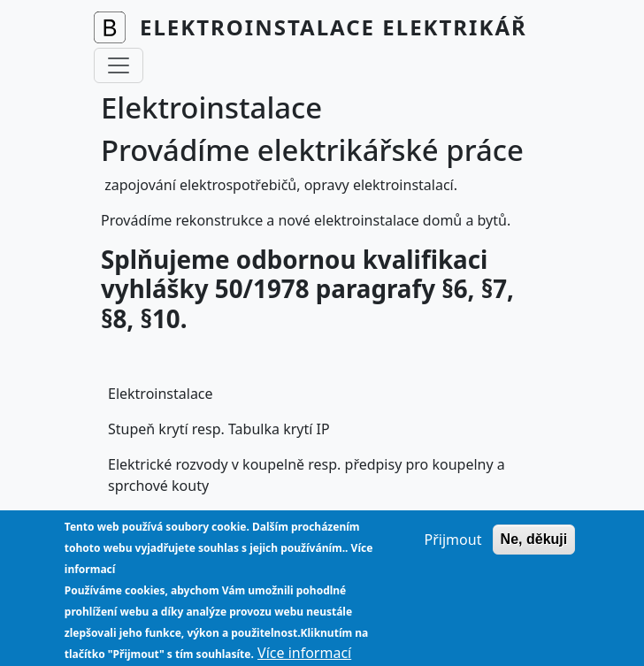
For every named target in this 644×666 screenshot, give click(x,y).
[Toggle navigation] (119, 65)
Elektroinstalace (161, 394)
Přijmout (453, 552)
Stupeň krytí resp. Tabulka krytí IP (219, 429)
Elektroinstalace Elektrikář (333, 27)
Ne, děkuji (534, 551)
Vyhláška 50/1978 (166, 521)
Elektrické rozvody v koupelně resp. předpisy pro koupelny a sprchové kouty (307, 475)
